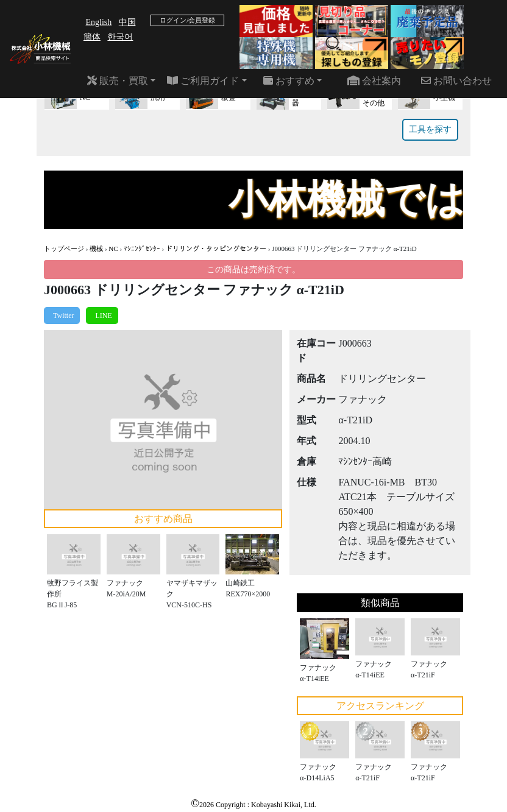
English (99, 22)
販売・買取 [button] (118, 81)
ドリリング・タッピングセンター (216, 249)
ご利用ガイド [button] (203, 81)
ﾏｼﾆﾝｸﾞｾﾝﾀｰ (142, 249)
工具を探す (430, 129)
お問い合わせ (456, 81)
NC (113, 249)
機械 (96, 249)
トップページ (64, 249)
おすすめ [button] (289, 81)
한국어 (120, 37)
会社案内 (374, 81)
